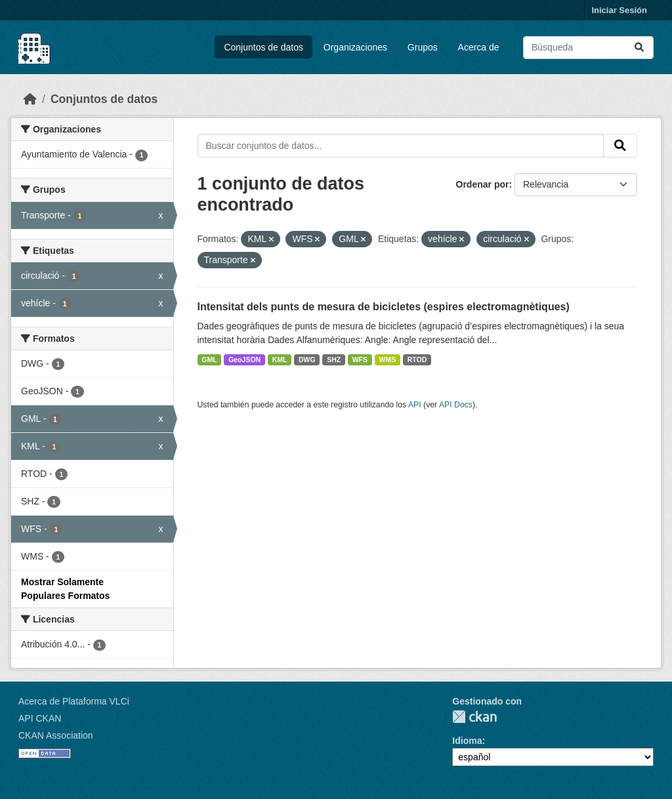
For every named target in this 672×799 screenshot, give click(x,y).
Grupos (423, 47)
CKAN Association (56, 735)
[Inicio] (30, 99)
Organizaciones (355, 47)
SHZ (334, 359)
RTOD (417, 359)
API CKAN (40, 718)
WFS (360, 359)
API (415, 405)
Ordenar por (483, 184)
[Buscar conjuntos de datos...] (588, 48)
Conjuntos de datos (263, 47)
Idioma (467, 741)
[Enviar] (639, 48)
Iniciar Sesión (619, 10)
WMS (388, 359)
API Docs (456, 405)
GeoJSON (244, 359)
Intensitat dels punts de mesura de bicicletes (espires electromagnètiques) (384, 307)
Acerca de (479, 47)
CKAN (474, 717)
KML (280, 359)
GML (209, 359)
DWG (307, 359)
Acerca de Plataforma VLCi (74, 701)
